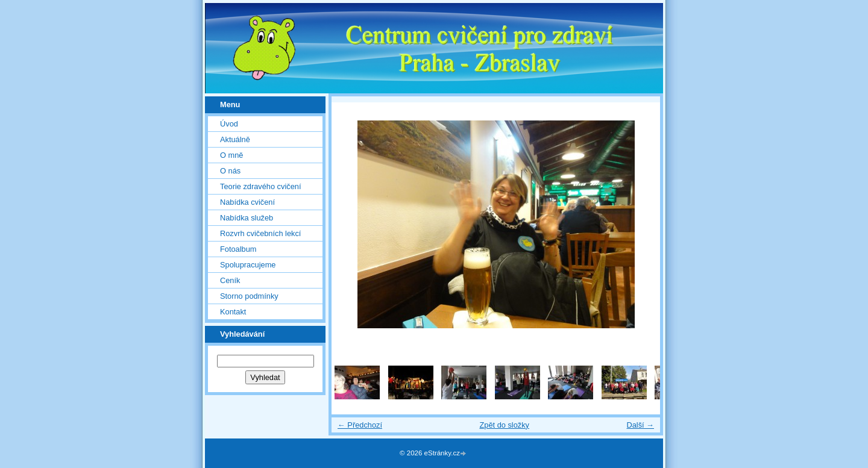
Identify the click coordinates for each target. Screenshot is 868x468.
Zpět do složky (504, 425)
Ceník (230, 280)
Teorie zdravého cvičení (260, 186)
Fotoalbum (238, 249)
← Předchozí (360, 425)
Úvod (229, 124)
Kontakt (233, 312)
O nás (230, 171)
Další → (640, 425)
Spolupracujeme (248, 265)
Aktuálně (235, 139)
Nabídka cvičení (247, 202)
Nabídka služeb (247, 218)
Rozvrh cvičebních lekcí (260, 233)
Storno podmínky (249, 296)
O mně (231, 155)
